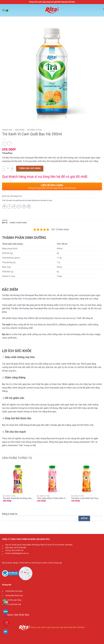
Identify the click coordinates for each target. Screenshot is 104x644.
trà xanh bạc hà (19, 200)
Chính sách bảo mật (13, 604)
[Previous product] (9, 143)
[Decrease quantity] (4, 169)
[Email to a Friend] (19, 207)
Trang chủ (7, 130)
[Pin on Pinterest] (24, 207)
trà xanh (9, 200)
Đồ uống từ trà (34, 130)
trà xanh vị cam (46, 200)
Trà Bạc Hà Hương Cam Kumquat (18, 295)
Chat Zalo (6, 612)
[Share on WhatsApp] (5, 207)
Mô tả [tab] (5, 223)
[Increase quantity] (12, 169)
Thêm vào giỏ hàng (30, 168)
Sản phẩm (20, 130)
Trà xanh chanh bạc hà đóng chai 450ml (17, 498)
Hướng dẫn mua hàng (14, 591)
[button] (4, 10)
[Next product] (4, 143)
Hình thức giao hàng (13, 600)
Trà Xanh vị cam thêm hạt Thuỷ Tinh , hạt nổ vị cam (85, 498)
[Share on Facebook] (9, 207)
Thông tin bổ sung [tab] (18, 223)
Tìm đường (6, 602)
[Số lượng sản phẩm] (8, 168)
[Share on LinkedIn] (29, 207)
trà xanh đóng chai (32, 200)
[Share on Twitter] (14, 207)
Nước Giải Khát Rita (18, 615)
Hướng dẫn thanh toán (14, 595)
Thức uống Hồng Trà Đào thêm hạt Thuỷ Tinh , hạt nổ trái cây (52, 498)
